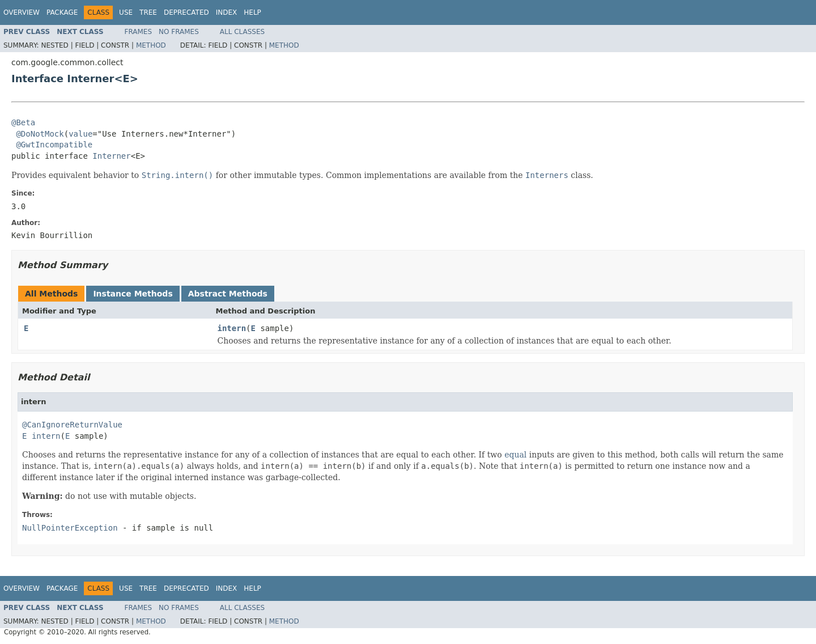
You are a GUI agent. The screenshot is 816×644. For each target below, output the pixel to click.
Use (126, 12)
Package (62, 12)
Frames (139, 32)
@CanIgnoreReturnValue (72, 425)
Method (151, 45)
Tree (148, 12)
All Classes (242, 32)
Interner (111, 156)
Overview (22, 12)
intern (232, 328)
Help (252, 12)
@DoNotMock (40, 134)
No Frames (179, 32)
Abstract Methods (228, 294)
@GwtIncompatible (54, 145)
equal (515, 455)
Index (227, 12)
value (80, 134)
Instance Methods (133, 294)
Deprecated (186, 12)
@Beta (23, 122)
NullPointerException (70, 528)
